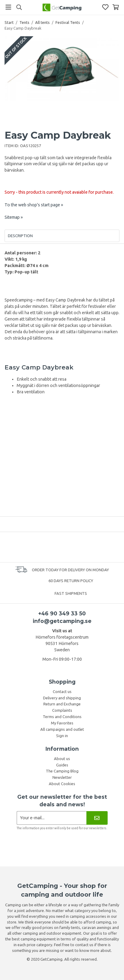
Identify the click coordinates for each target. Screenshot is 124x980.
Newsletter (62, 777)
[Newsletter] (97, 818)
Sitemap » (14, 217)
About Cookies (62, 784)
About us (62, 759)
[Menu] (8, 7)
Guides (62, 765)
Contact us (62, 691)
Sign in (62, 736)
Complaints (62, 710)
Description (20, 236)
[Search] (19, 7)
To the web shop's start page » (34, 205)
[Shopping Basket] (116, 7)
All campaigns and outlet (62, 729)
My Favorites (62, 723)
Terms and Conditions (62, 717)
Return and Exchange (62, 704)
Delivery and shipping (62, 698)
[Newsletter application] (52, 818)
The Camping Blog (62, 771)
